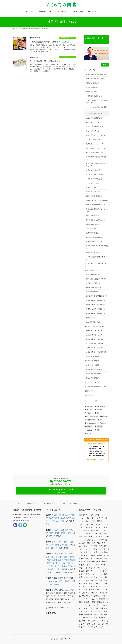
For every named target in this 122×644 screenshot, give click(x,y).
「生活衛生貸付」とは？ (67, 38)
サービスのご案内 (60, 503)
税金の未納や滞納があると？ (96, 152)
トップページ (19, 503)
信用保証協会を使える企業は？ (96, 279)
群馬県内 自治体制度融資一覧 (96, 313)
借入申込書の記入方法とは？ (96, 220)
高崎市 (60, 542)
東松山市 (56, 563)
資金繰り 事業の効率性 (94, 374)
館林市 (57, 545)
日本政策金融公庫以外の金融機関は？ (97, 247)
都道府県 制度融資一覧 (94, 287)
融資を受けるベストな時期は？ (96, 135)
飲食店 (89, 433)
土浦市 (68, 515)
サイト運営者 (47, 503)
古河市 (62, 515)
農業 (98, 430)
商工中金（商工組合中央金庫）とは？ (96, 265)
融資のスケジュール (93, 122)
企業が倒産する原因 (93, 365)
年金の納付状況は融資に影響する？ (96, 158)
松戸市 (66, 578)
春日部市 (59, 557)
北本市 (64, 566)
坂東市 (69, 518)
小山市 (62, 530)
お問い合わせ (73, 503)
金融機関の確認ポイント (94, 322)
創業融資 (90, 410)
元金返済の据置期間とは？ (95, 118)
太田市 (66, 542)
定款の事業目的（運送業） (95, 343)
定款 (98, 413)
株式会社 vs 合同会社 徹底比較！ (95, 326)
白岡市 (53, 569)
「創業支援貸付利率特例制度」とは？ (97, 258)
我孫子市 (58, 584)
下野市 (69, 533)
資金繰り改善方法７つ (93, 378)
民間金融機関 (91, 420)
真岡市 (63, 533)
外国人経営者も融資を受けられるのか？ (97, 210)
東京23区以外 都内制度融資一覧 (97, 296)
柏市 (50, 581)
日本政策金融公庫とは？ (94, 87)
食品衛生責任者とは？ (93, 131)
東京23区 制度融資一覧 (94, 292)
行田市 (68, 563)
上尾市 (66, 557)
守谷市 (57, 518)
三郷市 (61, 560)
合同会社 (90, 413)
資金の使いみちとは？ (93, 192)
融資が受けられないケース (95, 144)
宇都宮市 (55, 530)
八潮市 (62, 563)
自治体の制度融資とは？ (94, 283)
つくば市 (55, 515)
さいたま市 (56, 554)
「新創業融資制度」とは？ (95, 96)
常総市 (63, 518)
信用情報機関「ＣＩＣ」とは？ (96, 148)
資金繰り (90, 427)
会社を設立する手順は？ (94, 335)
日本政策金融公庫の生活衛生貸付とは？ (48, 61)
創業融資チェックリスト (94, 92)
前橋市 (54, 542)
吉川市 (51, 566)
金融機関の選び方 (92, 318)
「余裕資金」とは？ (93, 183)
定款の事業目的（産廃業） (95, 348)
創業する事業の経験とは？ (95, 196)
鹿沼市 (57, 533)
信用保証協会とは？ (93, 275)
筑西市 (51, 518)
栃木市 (68, 530)
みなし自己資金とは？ (93, 187)
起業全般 (90, 430)
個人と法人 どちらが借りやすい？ (97, 200)
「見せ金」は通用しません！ (96, 179)
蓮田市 (70, 566)
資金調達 (100, 427)
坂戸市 (49, 563)
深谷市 (55, 560)
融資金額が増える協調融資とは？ (97, 237)
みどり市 (64, 545)
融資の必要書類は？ (93, 216)
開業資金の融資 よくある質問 (96, 79)
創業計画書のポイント (93, 224)
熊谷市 (72, 557)
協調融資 (100, 410)
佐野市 (51, 533)
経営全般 (102, 420)
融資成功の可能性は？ (93, 233)
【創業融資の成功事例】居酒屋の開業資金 (49, 42)
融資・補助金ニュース (92, 395)
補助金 (104, 423)
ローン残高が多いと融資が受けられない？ (97, 165)
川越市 (69, 554)
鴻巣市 (67, 560)
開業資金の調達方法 (93, 83)
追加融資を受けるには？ (94, 242)
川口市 (64, 554)
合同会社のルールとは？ (94, 331)
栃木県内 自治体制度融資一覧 (96, 305)
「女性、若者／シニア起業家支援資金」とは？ (97, 101)
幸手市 (59, 569)
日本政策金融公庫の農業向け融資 (96, 387)
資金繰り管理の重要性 (92, 361)
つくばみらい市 (54, 521)
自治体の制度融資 (92, 423)
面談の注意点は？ (92, 229)
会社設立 (90, 406)
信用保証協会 (101, 406)
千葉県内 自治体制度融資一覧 (96, 309)
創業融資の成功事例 (93, 252)
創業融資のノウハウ (33, 503)
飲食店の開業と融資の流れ (95, 127)
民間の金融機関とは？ (92, 270)
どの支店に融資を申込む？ (95, 140)
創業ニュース (89, 391)
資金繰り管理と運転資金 (94, 369)
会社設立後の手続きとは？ (95, 356)
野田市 (51, 584)
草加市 (53, 557)
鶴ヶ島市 (58, 566)
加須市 (72, 560)
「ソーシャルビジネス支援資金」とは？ (97, 108)
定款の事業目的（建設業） (95, 339)
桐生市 (51, 545)
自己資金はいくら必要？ (94, 170)
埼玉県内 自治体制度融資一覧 (96, 300)
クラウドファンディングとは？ (95, 382)
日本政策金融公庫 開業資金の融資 (96, 74)
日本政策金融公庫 (92, 416)
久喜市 (49, 560)
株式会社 (105, 416)
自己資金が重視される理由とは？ (97, 174)
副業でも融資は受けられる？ (96, 205)
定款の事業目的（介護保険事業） (97, 352)
